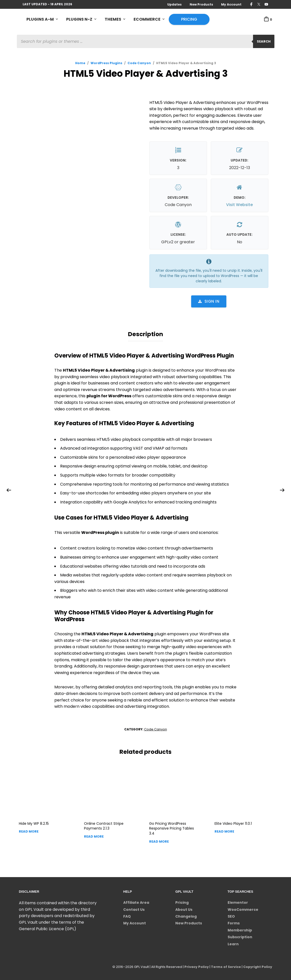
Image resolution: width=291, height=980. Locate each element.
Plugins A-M (40, 19)
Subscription (240, 936)
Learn (233, 943)
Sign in (209, 302)
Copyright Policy (257, 966)
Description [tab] (145, 334)
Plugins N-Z (79, 19)
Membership (240, 929)
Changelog (186, 916)
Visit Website (239, 205)
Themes (113, 19)
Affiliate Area (136, 902)
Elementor (238, 902)
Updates (174, 4)
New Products (201, 4)
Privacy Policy (195, 966)
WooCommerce (243, 909)
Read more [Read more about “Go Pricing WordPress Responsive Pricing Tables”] (159, 840)
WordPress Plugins (106, 63)
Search (264, 42)
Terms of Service (225, 966)
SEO (231, 916)
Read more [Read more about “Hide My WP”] (29, 831)
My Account (231, 4)
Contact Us (134, 909)
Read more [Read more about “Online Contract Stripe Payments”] (94, 836)
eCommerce (147, 19)
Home (80, 63)
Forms (234, 922)
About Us (184, 909)
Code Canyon (139, 63)
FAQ (127, 916)
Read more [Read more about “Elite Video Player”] (224, 831)
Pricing (189, 19)
